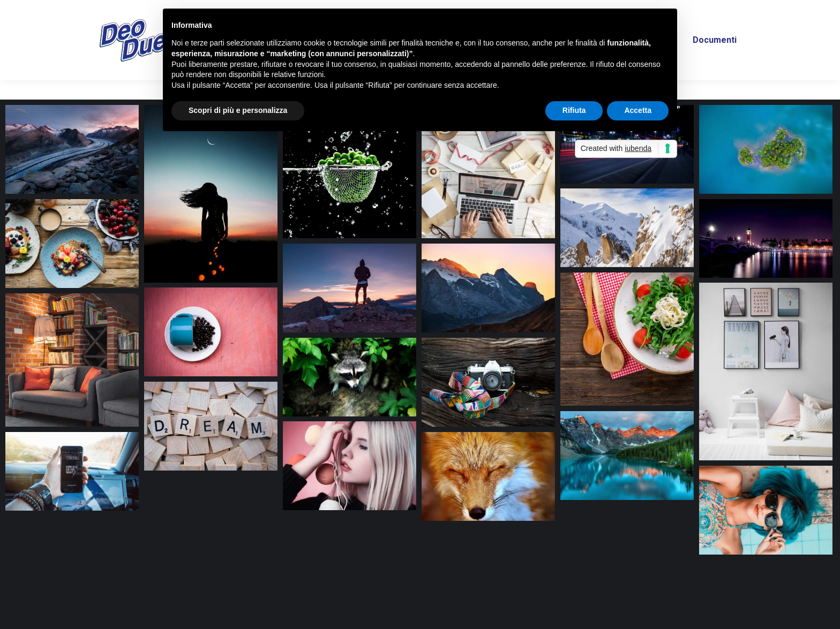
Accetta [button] (638, 110)
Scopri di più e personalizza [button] (238, 110)
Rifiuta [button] (574, 110)
